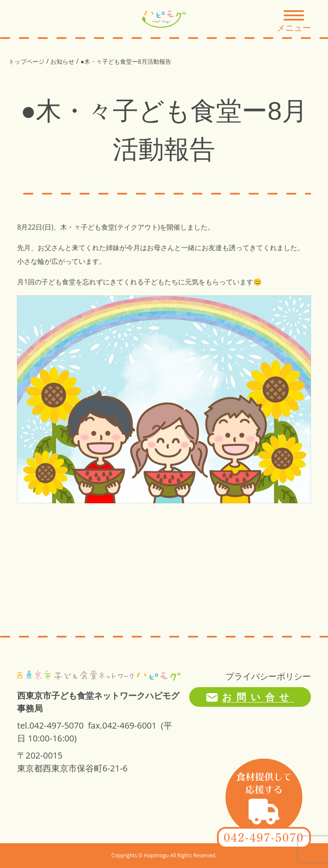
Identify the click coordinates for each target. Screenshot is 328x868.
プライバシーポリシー (268, 676)
